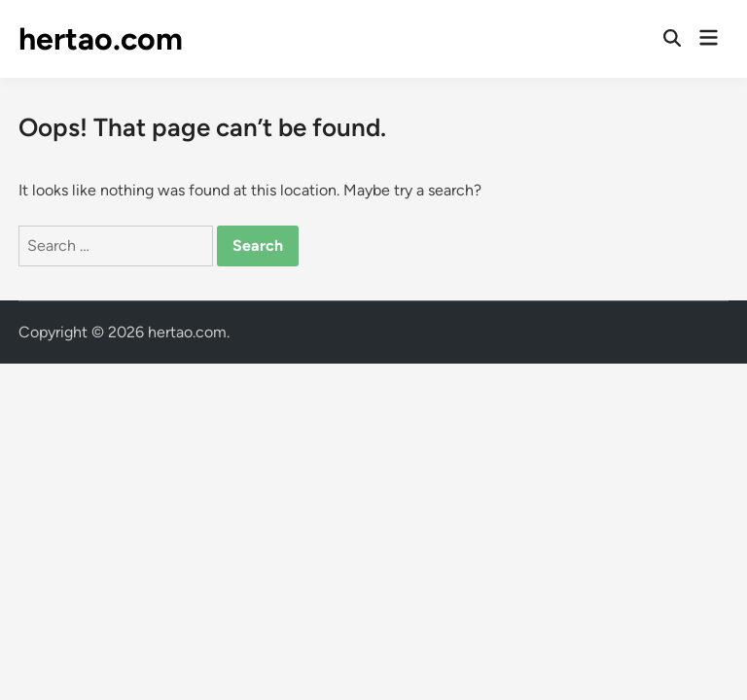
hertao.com (101, 39)
